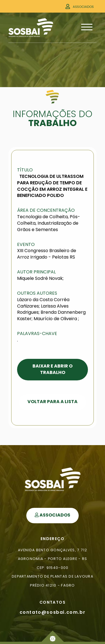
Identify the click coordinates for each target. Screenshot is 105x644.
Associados (83, 7)
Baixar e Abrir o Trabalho (53, 369)
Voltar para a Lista (53, 402)
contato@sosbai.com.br (53, 612)
